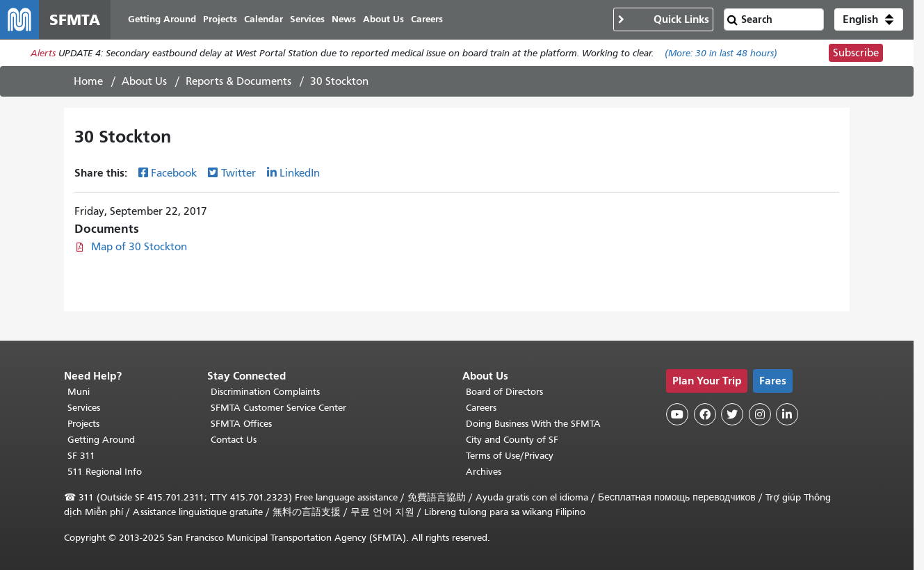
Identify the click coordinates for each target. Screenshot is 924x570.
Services (84, 408)
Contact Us (234, 440)
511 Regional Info (105, 472)
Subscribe (856, 53)
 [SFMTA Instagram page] (760, 414)
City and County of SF (512, 440)
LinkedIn (300, 173)
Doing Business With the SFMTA (533, 424)
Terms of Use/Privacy (510, 456)
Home (88, 81)
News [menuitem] (344, 19)
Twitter (238, 173)
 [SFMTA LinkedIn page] (787, 414)
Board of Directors (504, 392)
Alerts (43, 53)
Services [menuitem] (307, 19)
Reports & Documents (238, 81)
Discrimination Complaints (265, 392)
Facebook (174, 173)
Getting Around (101, 440)
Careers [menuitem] (427, 19)
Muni (79, 392)
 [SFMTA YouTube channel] (677, 414)
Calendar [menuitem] (264, 19)
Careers (481, 408)
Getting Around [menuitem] (162, 19)
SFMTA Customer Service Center (278, 408)
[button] (869, 19)
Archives (484, 472)
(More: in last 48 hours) (721, 53)
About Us (144, 81)
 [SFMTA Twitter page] (732, 414)
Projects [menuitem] (220, 19)
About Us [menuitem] (383, 19)
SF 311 (81, 456)
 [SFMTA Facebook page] (705, 414)
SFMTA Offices (241, 424)
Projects (83, 424)
